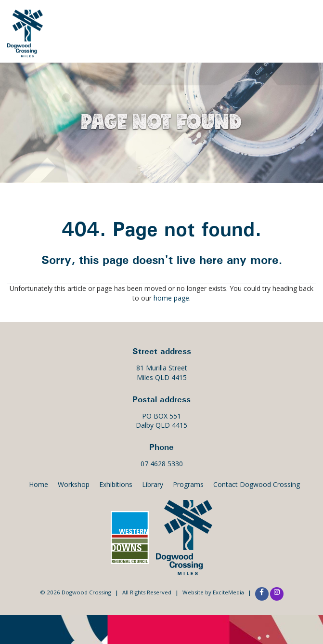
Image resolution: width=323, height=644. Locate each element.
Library (153, 484)
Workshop (74, 484)
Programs (188, 484)
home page (171, 298)
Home (39, 484)
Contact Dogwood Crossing (257, 484)
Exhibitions (262, 28)
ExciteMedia (228, 592)
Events (209, 28)
